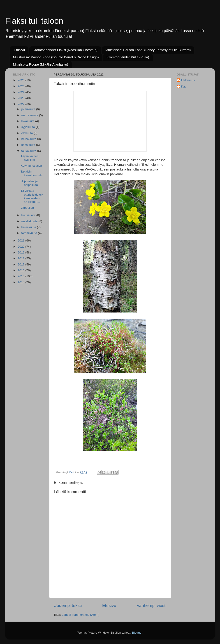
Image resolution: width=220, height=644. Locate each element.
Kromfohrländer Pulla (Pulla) (128, 57)
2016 (21, 270)
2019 (21, 252)
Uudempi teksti (68, 605)
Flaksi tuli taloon (34, 21)
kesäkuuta (29, 145)
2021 (21, 240)
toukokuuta (29, 151)
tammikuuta (30, 233)
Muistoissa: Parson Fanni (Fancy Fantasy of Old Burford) (148, 50)
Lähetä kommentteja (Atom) (81, 615)
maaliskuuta (30, 221)
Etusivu (19, 50)
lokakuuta (28, 121)
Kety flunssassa (31, 166)
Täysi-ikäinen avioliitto (30, 158)
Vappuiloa (27, 208)
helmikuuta (29, 227)
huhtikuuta (29, 215)
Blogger (137, 633)
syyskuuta (29, 127)
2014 (21, 282)
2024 (21, 92)
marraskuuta (30, 115)
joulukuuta (29, 109)
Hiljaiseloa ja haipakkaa (29, 183)
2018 (21, 258)
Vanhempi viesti (152, 605)
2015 (21, 276)
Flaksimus (188, 80)
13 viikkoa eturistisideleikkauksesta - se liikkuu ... (32, 196)
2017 (21, 264)
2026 (21, 80)
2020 (21, 247)
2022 (21, 104)
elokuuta (28, 133)
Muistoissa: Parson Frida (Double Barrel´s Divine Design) (56, 57)
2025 (21, 86)
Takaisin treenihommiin (32, 173)
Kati (184, 86)
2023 (21, 98)
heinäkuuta (29, 139)
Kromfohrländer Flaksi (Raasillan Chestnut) (65, 50)
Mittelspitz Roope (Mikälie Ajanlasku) (41, 64)
